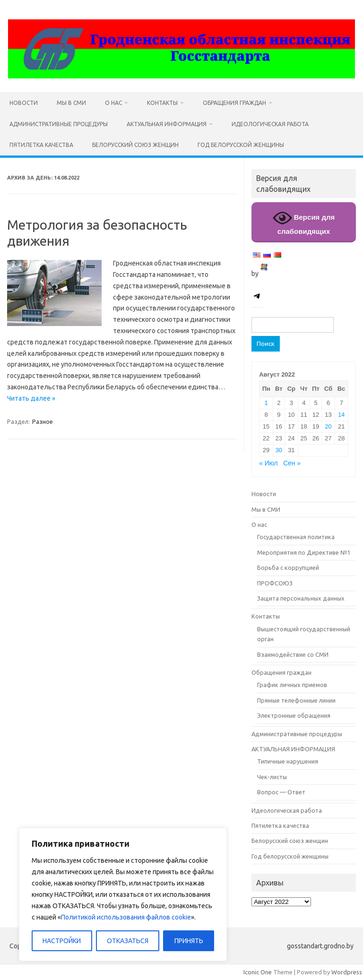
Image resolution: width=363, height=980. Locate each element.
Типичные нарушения (288, 761)
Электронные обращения (294, 715)
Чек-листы (272, 777)
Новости (24, 103)
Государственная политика (296, 537)
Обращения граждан (234, 103)
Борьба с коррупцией (288, 567)
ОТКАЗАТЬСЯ (128, 941)
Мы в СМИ (71, 103)
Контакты (162, 103)
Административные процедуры (59, 124)
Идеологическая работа (270, 124)
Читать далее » (31, 398)
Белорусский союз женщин (135, 145)
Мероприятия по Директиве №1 (304, 552)
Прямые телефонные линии (296, 700)
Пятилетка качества (41, 145)
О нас (113, 103)
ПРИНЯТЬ (189, 941)
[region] (123, 894)
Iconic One (258, 972)
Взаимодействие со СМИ (293, 654)
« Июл (268, 463)
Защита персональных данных (301, 598)
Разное (43, 421)
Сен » (292, 463)
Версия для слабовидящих (304, 222)
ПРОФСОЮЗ (275, 583)
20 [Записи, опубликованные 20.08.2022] (328, 426)
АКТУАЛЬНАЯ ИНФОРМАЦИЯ (167, 124)
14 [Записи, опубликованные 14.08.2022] (341, 415)
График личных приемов (292, 685)
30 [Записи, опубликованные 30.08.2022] (279, 450)
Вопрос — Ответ (281, 792)
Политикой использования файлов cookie (126, 917)
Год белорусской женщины (241, 145)
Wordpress (347, 972)
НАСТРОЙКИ (62, 941)
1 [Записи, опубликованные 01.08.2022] (266, 403)
